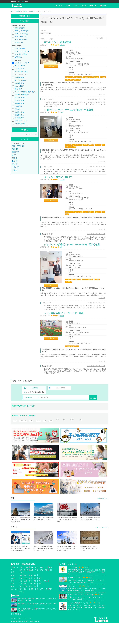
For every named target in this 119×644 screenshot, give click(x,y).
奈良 (40, 602)
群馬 (46, 591)
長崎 (37, 610)
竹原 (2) (15, 170)
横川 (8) (15, 161)
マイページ (58, 6)
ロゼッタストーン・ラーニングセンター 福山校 (71, 116)
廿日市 (78, 441)
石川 (30, 599)
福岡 (21, 610)
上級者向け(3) (19, 112)
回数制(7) (18, 109)
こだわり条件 (28, 418)
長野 (26, 599)
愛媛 (21, 607)
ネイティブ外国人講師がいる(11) (25, 92)
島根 (40, 605)
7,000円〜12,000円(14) (22, 51)
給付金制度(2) (19, 118)
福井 (40, 599)
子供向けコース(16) (21, 121)
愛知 (21, 597)
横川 (63, 441)
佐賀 (41, 610)
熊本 (26, 610)
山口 (30, 605)
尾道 (35, 441)
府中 (71, 441)
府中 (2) (15, 164)
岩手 (32, 588)
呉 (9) (14, 155)
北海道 (22, 588)
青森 (27, 588)
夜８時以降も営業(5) (21, 72)
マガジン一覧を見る (101, 548)
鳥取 (35, 605)
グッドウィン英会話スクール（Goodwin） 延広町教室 (74, 261)
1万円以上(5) (19, 42)
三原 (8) (15, 158)
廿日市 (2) (16, 167)
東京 (21, 591)
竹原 (86, 441)
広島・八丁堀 (25, 441)
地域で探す (35, 413)
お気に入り (54, 68)
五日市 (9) (16, 152)
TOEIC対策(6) (19, 83)
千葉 (37, 591)
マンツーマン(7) (20, 66)
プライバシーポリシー (26, 639)
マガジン (103, 6)
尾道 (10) (15, 149)
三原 (56, 441)
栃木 (51, 591)
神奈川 (26, 591)
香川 (26, 607)
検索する (25, 130)
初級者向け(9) (19, 115)
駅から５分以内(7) (21, 80)
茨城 (41, 591)
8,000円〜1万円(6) (21, 39)
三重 (30, 597)
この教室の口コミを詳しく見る (94, 101)
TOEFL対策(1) (19, 86)
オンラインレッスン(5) (22, 63)
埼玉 (32, 591)
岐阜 (35, 597)
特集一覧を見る (102, 520)
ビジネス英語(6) (20, 69)
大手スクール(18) (20, 98)
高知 (30, 607)
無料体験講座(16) (20, 77)
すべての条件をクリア (32, 134)
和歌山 (45, 602)
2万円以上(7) (19, 57)
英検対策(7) (19, 89)
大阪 (21, 602)
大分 (46, 610)
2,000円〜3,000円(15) (22, 31)
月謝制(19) (18, 106)
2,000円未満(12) (20, 28)
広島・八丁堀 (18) (18, 146)
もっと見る (100, 96)
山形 (46, 588)
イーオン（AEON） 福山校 (60, 189)
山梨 (21, 594)
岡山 (26, 605)
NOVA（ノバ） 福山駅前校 (60, 44)
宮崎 (51, 610)
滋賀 (35, 602)
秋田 (37, 588)
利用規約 (13, 639)
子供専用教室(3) (20, 124)
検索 (68, 6)
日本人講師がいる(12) (22, 95)
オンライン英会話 (80, 6)
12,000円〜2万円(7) (21, 54)
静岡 (26, 597)
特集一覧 (93, 6)
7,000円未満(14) (20, 48)
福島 (51, 588)
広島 (21, 605)
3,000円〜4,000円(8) (21, 34)
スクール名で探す (60, 413)
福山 (15, 441)
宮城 (41, 588)
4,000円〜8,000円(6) (21, 37)
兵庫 (26, 602)
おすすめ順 (99, 38)
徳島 (35, 607)
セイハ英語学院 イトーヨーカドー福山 (66, 336)
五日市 (43, 441)
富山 (35, 599)
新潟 (21, 599)
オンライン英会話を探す (85, 413)
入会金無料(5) (19, 103)
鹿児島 (31, 610)
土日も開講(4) (19, 100)
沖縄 (21, 613)
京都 (30, 602)
